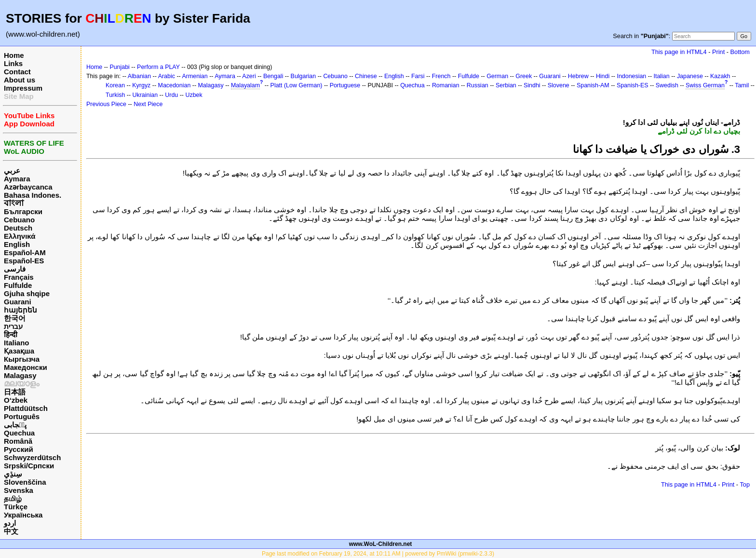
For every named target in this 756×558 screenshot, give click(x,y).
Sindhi (532, 85)
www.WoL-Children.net (381, 544)
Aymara (17, 179)
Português (22, 416)
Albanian (139, 76)
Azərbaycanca (28, 187)
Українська (23, 515)
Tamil (742, 85)
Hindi (603, 76)
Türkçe (16, 507)
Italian (661, 76)
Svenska (19, 490)
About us (20, 80)
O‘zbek (16, 400)
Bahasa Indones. (33, 195)
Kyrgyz (141, 85)
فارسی (15, 269)
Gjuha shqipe (27, 293)
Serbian (506, 85)
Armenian (195, 76)
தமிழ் (13, 498)
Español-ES (24, 261)
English (17, 244)
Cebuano (19, 220)
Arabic (167, 76)
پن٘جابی (15, 425)
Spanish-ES (633, 85)
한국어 (15, 318)
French (441, 76)
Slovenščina (25, 482)
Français (19, 277)
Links (13, 63)
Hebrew (578, 76)
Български (23, 211)
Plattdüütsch (26, 408)
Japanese (690, 76)
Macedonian (175, 85)
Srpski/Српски (29, 466)
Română (18, 441)
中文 (11, 531)
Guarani (18, 302)
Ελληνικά (20, 236)
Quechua (19, 433)
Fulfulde (18, 285)
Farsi (418, 76)
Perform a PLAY (158, 67)
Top (745, 484)
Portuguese (345, 85)
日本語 (15, 392)
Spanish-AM (593, 85)
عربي (12, 170)
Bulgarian (304, 76)
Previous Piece (106, 104)
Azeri (249, 76)
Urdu (171, 95)
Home (14, 55)
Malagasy (20, 375)
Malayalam (245, 85)
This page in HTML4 (679, 52)
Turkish (115, 95)
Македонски (26, 367)
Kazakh (720, 76)
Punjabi (120, 67)
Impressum (23, 88)
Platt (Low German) (297, 85)
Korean (115, 85)
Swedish (667, 85)
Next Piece (148, 104)
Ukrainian (145, 95)
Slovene (559, 85)
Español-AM (25, 252)
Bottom (740, 52)
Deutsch (18, 228)
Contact (17, 72)
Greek (524, 76)
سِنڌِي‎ (13, 474)
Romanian (446, 85)
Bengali (273, 76)
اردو (10, 523)
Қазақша (19, 351)
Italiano (17, 343)
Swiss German (705, 85)
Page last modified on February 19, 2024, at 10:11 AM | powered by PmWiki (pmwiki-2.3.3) (378, 554)
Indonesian (631, 76)
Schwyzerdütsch (32, 457)
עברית (13, 326)
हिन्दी (11, 334)
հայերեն (20, 310)
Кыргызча (22, 359)
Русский (19, 449)
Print (718, 52)
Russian (478, 85)
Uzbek (194, 95)
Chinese (366, 76)
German (497, 76)
